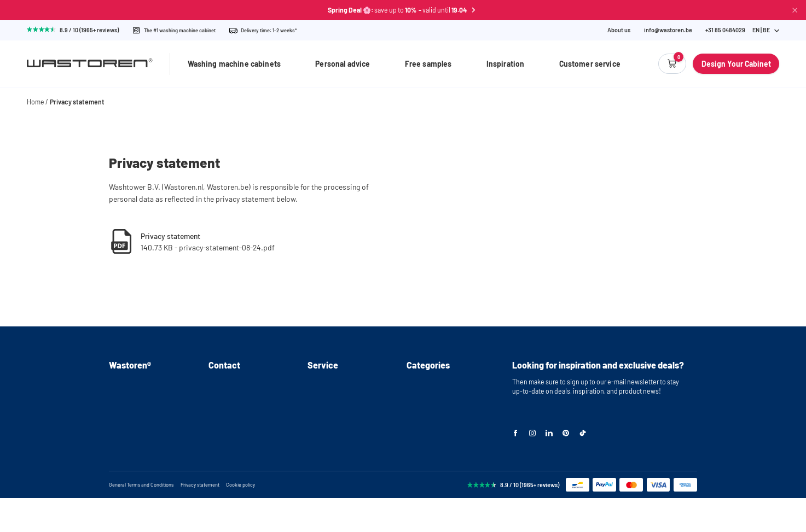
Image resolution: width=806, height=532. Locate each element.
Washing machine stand (441, 397)
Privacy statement (77, 102)
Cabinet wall (424, 437)
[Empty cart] (672, 64)
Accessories (424, 464)
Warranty (320, 437)
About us (619, 30)
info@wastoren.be (668, 30)
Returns (319, 424)
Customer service (590, 64)
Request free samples (340, 397)
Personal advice (343, 64)
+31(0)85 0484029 (233, 397)
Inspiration (506, 64)
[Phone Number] (725, 30)
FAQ (114, 424)
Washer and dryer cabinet (443, 411)
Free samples (428, 64)
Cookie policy (240, 519)
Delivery (320, 411)
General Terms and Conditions (141, 519)
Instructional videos (138, 411)
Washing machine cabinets (234, 64)
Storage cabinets (431, 451)
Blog (116, 451)
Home (36, 102)
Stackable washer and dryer (446, 424)
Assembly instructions (141, 397)
